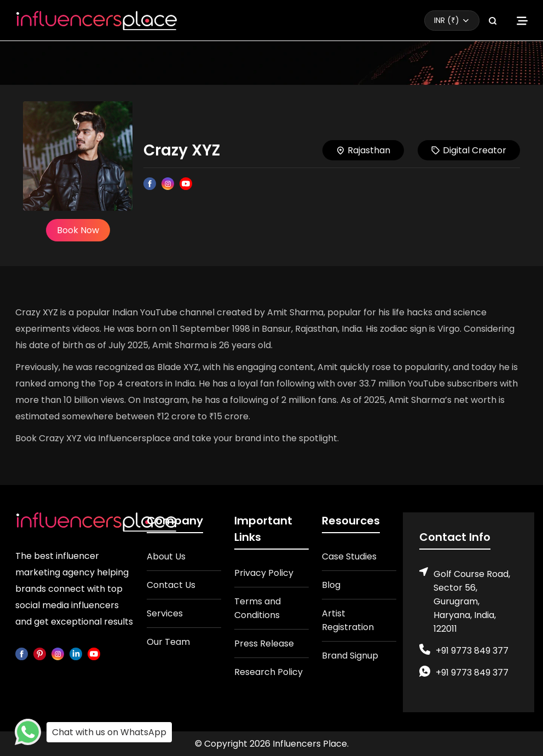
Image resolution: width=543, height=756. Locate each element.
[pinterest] (40, 653)
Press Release (264, 644)
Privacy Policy (264, 573)
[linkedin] (76, 653)
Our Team (168, 642)
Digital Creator (469, 150)
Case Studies (349, 556)
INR (447, 20)
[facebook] (22, 653)
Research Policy (268, 672)
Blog (331, 585)
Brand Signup (350, 656)
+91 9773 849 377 (472, 651)
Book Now (78, 230)
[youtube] (94, 653)
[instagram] (58, 653)
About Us (166, 556)
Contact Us (171, 585)
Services (165, 613)
